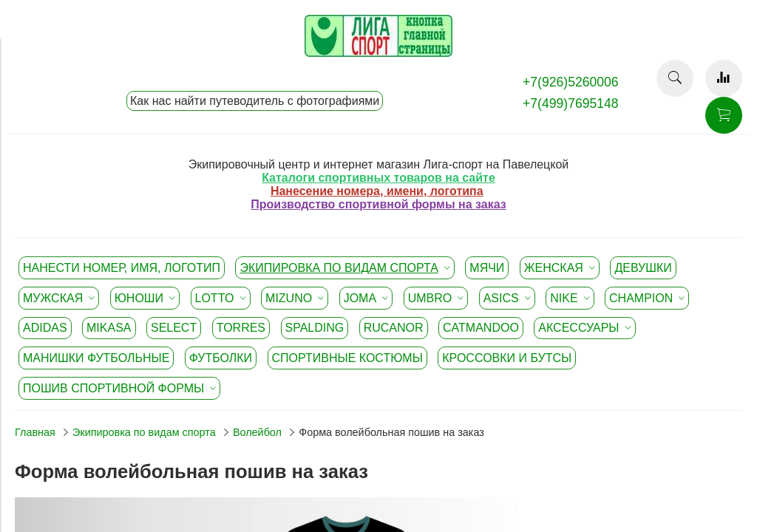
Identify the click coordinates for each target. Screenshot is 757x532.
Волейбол (257, 432)
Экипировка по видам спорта (144, 432)
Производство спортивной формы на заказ (378, 204)
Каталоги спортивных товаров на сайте (378, 178)
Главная (35, 432)
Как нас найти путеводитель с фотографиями (255, 101)
